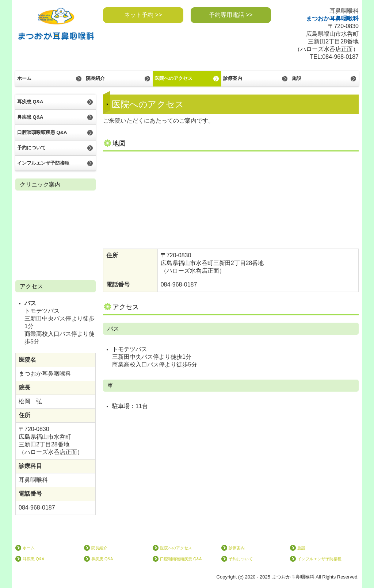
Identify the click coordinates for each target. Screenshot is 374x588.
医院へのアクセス (173, 78)
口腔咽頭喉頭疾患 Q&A (42, 132)
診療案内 (233, 78)
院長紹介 (95, 78)
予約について (31, 148)
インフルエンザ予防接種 (43, 163)
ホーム (24, 78)
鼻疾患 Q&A (30, 117)
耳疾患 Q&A (30, 102)
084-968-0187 (340, 57)
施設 (297, 78)
